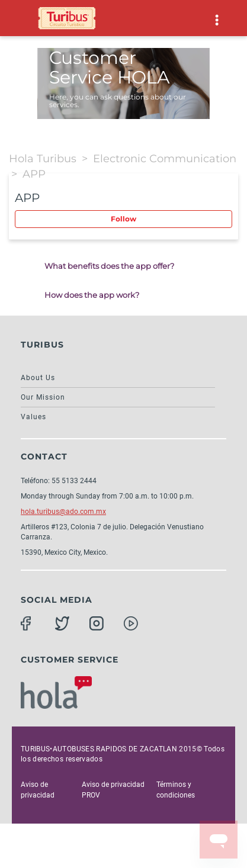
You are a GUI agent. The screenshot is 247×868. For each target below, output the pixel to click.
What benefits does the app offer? (109, 266)
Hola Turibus (43, 159)
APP (34, 174)
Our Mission (43, 397)
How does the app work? (92, 295)
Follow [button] (123, 219)
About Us (38, 378)
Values (33, 417)
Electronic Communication (165, 159)
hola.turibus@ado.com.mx (63, 512)
